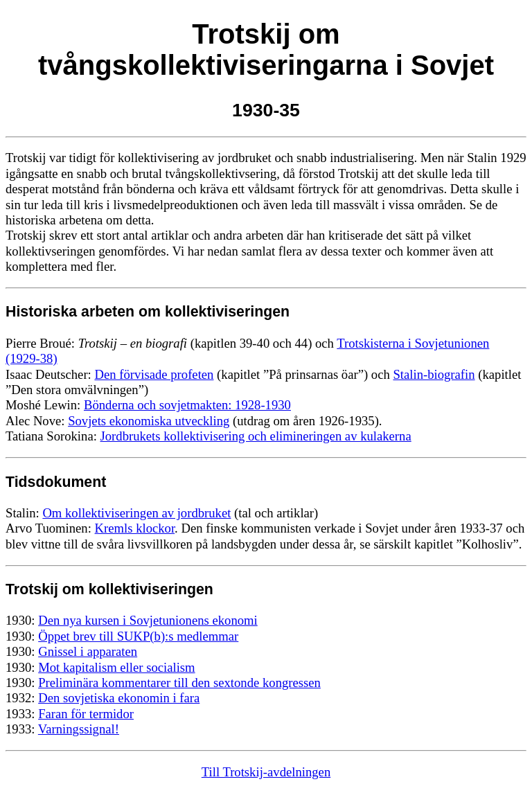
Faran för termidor (86, 714)
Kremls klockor (135, 528)
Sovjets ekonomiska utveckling (149, 421)
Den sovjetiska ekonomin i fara (119, 698)
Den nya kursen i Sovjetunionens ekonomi (148, 620)
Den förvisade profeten (154, 374)
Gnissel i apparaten (88, 651)
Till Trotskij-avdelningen (266, 772)
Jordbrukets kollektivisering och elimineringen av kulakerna (256, 436)
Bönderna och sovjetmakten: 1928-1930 (187, 405)
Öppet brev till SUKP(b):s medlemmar (138, 636)
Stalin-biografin (434, 374)
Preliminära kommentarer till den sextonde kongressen (179, 683)
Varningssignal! (79, 729)
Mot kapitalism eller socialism (116, 667)
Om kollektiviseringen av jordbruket (136, 513)
